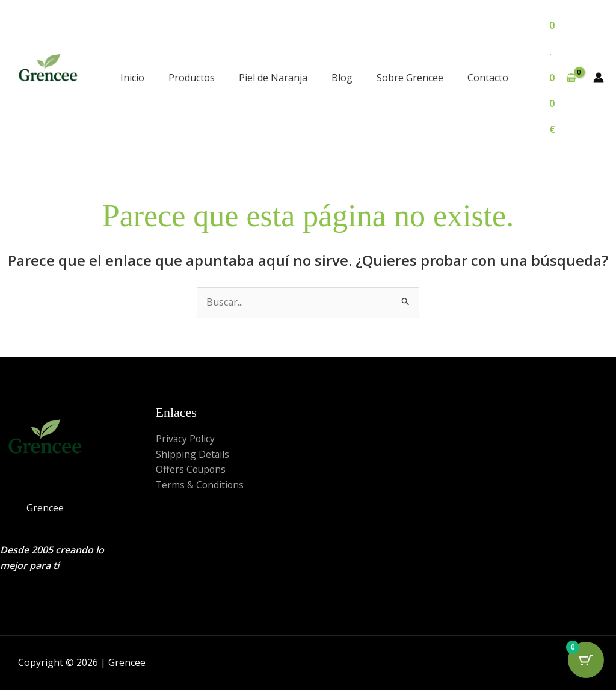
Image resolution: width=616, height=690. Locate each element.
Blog (342, 78)
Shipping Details (193, 454)
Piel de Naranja (273, 78)
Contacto (488, 78)
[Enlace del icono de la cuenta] (599, 78)
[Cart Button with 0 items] (586, 660)
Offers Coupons (192, 469)
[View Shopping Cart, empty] (563, 78)
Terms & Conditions (201, 485)
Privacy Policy (186, 439)
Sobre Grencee (410, 78)
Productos (192, 78)
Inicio (132, 78)
